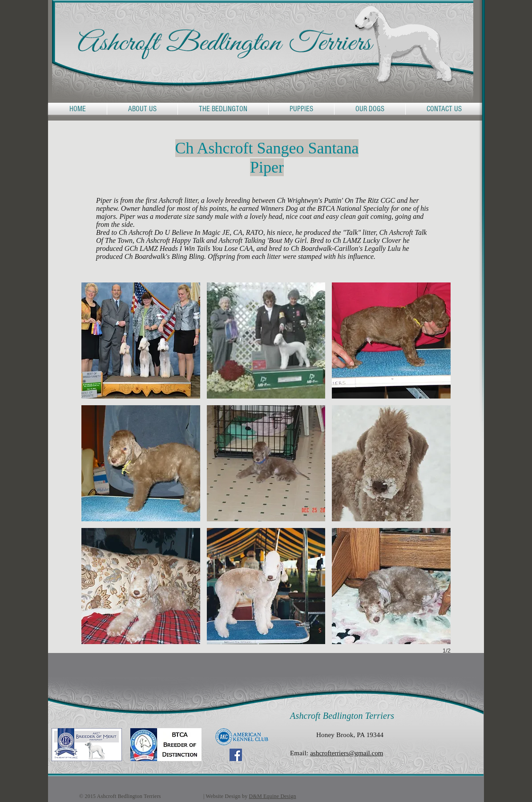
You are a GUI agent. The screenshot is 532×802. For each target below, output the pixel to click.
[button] (223, 109)
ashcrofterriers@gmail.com (347, 753)
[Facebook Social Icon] (236, 755)
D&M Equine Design (273, 796)
